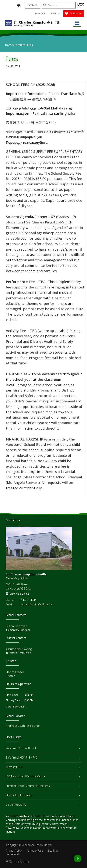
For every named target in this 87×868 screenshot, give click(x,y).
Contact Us (13, 854)
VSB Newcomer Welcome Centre (43, 776)
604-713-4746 (28, 600)
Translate (41, 13)
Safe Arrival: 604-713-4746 (43, 757)
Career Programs (43, 805)
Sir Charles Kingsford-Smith (37, 22)
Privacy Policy (14, 851)
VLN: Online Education (43, 795)
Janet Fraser (15, 672)
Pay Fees (32, 5)
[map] (18, 5)
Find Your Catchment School (23, 726)
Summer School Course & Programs (43, 786)
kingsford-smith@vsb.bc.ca (36, 604)
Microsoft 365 (43, 767)
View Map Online (19, 594)
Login (55, 13)
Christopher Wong (19, 649)
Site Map (53, 851)
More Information (15, 707)
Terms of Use (35, 851)
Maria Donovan (17, 626)
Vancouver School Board (43, 748)
